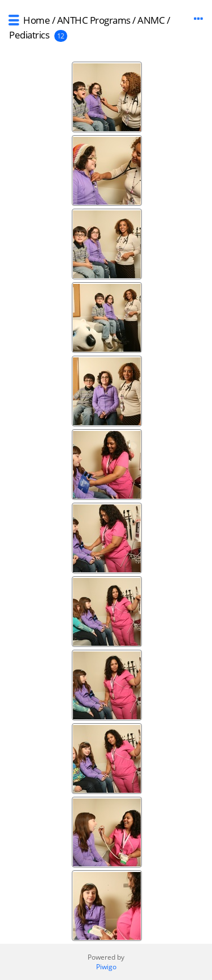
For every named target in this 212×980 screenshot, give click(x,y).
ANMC (151, 20)
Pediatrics (29, 35)
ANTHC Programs (94, 20)
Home (36, 20)
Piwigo (106, 967)
